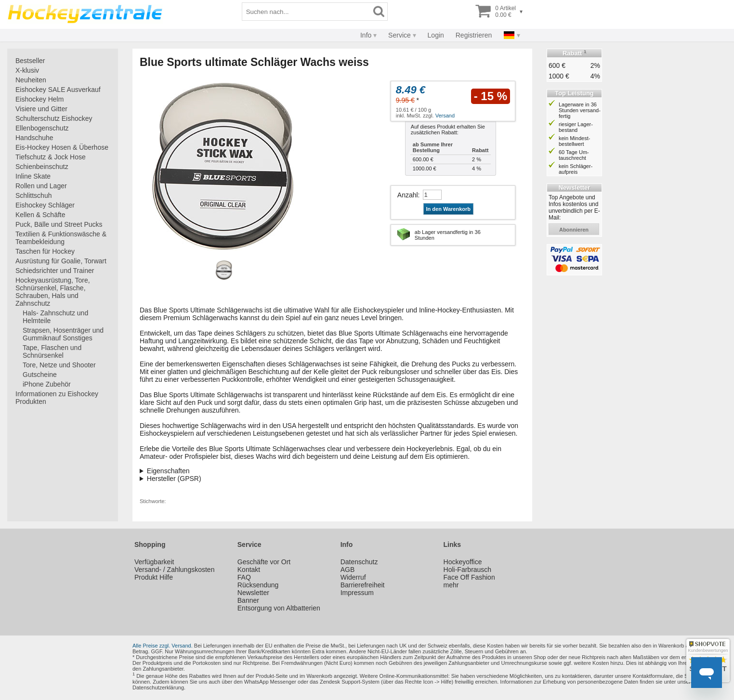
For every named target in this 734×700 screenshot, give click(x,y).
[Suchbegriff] (306, 12)
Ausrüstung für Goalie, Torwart (61, 261)
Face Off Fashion (469, 577)
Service (400, 35)
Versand (445, 116)
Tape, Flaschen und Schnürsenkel (52, 351)
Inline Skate (33, 176)
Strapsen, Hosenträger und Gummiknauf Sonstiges (63, 334)
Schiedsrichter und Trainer (55, 271)
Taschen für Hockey (45, 251)
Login (436, 35)
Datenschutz (359, 562)
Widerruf (353, 577)
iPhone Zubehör (47, 384)
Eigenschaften (168, 471)
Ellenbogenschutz (42, 128)
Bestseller (30, 61)
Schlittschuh (33, 195)
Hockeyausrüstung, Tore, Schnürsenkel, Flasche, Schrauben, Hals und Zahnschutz (53, 292)
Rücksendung (258, 585)
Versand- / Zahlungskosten (175, 570)
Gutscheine (40, 375)
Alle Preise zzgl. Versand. (163, 646)
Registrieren (474, 35)
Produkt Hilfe (154, 577)
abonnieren (574, 230)
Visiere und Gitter (41, 109)
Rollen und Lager (41, 186)
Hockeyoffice (463, 562)
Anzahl (408, 195)
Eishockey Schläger (45, 205)
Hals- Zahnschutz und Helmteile (55, 317)
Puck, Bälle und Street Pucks (59, 224)
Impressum (357, 593)
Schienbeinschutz (42, 167)
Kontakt (249, 570)
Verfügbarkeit (154, 562)
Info (366, 35)
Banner (248, 600)
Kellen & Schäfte (40, 215)
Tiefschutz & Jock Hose (51, 157)
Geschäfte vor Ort (264, 562)
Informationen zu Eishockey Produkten (57, 398)
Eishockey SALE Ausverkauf (58, 90)
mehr (451, 585)
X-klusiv (27, 70)
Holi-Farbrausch (468, 570)
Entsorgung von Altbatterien (279, 608)
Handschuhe (34, 138)
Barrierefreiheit (363, 585)
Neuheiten (31, 80)
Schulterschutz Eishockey (54, 118)
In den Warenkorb (449, 209)
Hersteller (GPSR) (174, 479)
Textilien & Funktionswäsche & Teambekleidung (61, 238)
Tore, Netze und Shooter (59, 365)
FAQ (244, 577)
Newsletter (253, 593)
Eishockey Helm (39, 99)
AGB (348, 570)
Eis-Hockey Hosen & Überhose (62, 147)
